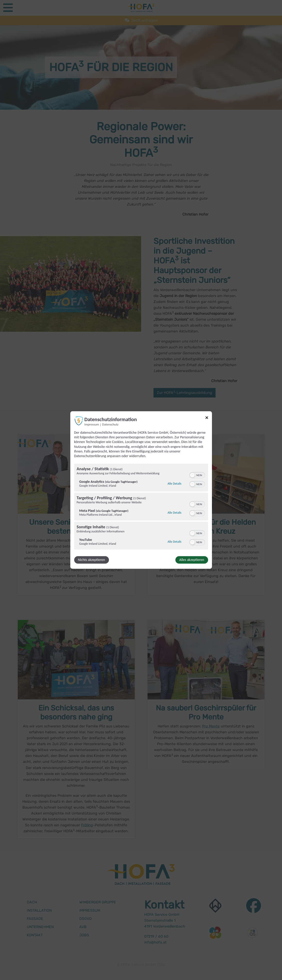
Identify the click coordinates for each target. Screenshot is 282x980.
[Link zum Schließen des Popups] (207, 418)
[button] (192, 475)
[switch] (197, 475)
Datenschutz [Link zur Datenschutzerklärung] (110, 424)
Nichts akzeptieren (92, 560)
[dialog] (141, 490)
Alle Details (175, 484)
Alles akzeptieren (192, 560)
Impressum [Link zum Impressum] (92, 424)
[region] (141, 507)
